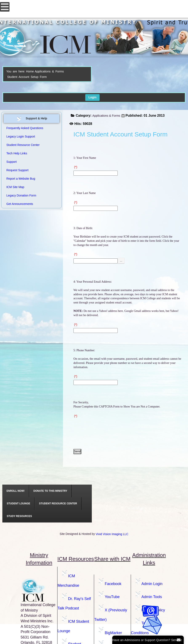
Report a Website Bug (21, 179)
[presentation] (105, 428)
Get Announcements (20, 204)
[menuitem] (16, 491)
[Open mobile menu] (5, 7)
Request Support (17, 170)
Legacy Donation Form (21, 195)
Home (30, 71)
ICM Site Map (15, 187)
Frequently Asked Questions (25, 128)
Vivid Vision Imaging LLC (112, 534)
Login (92, 97)
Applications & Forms (49, 71)
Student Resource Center (23, 145)
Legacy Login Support (21, 136)
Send (77, 451)
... (121, 261)
